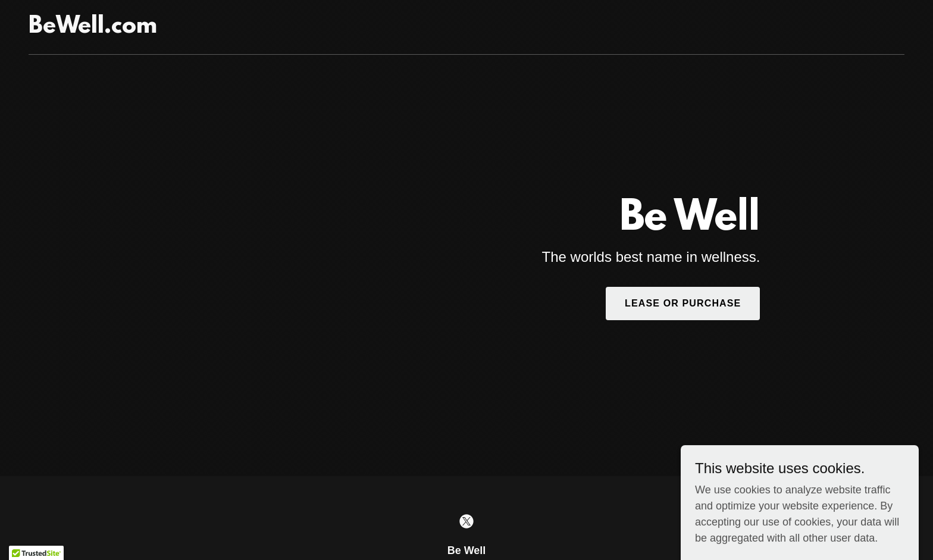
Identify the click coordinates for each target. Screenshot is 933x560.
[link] (93, 29)
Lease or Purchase (683, 303)
